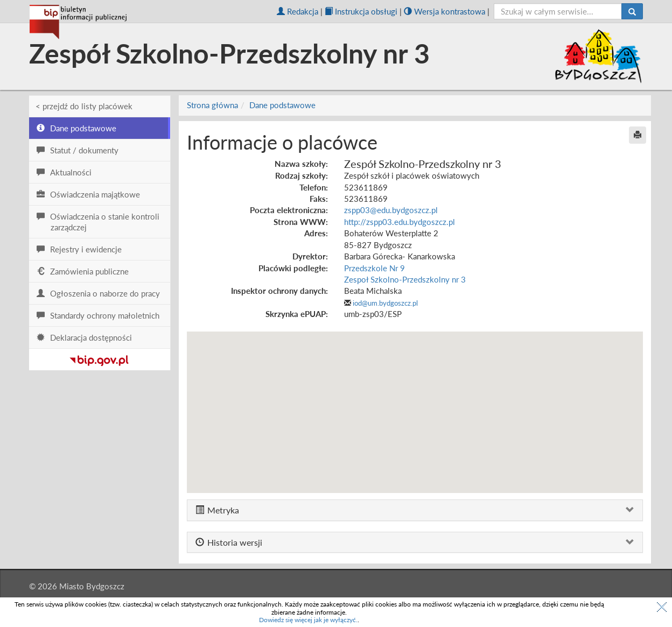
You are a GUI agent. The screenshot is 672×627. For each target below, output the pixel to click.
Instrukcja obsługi (361, 11)
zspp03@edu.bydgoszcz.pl (391, 210)
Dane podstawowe (282, 105)
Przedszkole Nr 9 (374, 268)
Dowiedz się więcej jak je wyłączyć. (308, 620)
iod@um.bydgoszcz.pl (385, 303)
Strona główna (212, 105)
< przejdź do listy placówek (84, 106)
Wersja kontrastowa (444, 11)
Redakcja (297, 11)
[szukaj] (558, 11)
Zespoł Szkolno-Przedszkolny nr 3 (405, 279)
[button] (415, 402)
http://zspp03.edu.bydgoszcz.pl (400, 222)
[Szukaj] (632, 11)
